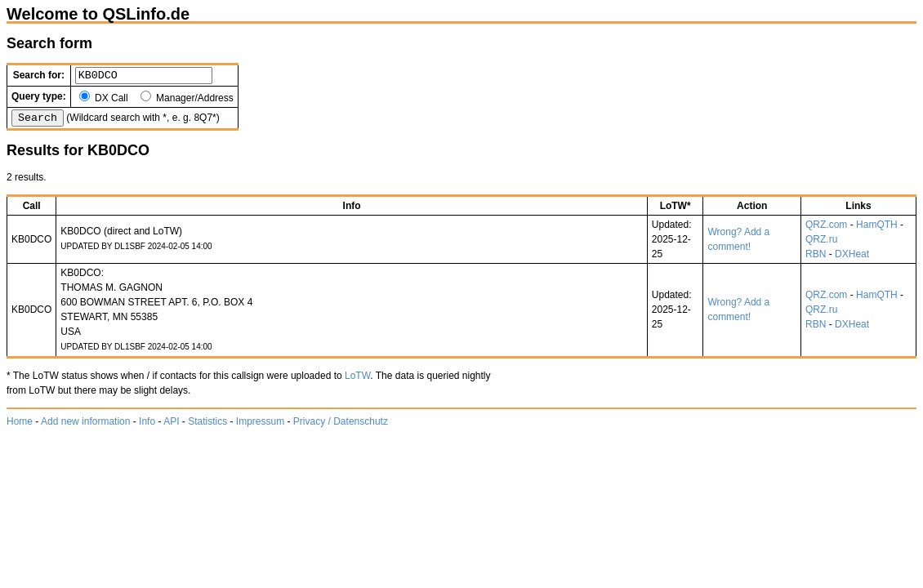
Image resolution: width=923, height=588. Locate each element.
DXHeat (852, 259)
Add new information (85, 426)
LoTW (357, 381)
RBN (816, 259)
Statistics (207, 426)
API (171, 426)
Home (20, 426)
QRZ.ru (821, 244)
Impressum (260, 426)
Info (147, 426)
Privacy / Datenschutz (341, 426)
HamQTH (877, 229)
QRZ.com (826, 229)
